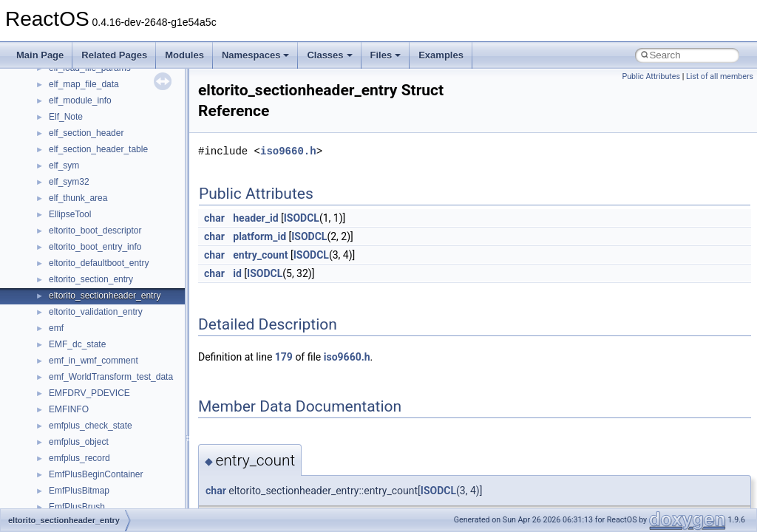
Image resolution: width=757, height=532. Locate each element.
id (237, 273)
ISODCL (302, 218)
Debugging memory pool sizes (85, 120)
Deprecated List (56, 283)
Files (386, 55)
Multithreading (53, 185)
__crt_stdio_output (85, 381)
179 (284, 357)
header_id (255, 218)
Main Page (40, 55)
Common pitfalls (57, 104)
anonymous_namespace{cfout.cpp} (118, 462)
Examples (441, 55)
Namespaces (256, 55)
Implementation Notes (68, 218)
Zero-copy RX (52, 153)
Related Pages (114, 55)
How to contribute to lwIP (74, 72)
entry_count (260, 255)
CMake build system (65, 88)
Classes (329, 55)
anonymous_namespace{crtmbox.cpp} (124, 478)
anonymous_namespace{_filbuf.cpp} (120, 429)
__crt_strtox (72, 397)
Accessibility (73, 413)
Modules (184, 55)
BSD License (51, 234)
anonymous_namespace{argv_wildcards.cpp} (138, 446)
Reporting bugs (55, 137)
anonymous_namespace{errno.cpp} (119, 494)
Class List (56, 348)
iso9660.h (288, 151)
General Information (64, 250)
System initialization (64, 169)
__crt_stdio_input (82, 364)
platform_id (259, 236)
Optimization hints (60, 202)
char (214, 218)
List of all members (720, 76)
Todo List (43, 267)
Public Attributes (651, 76)
